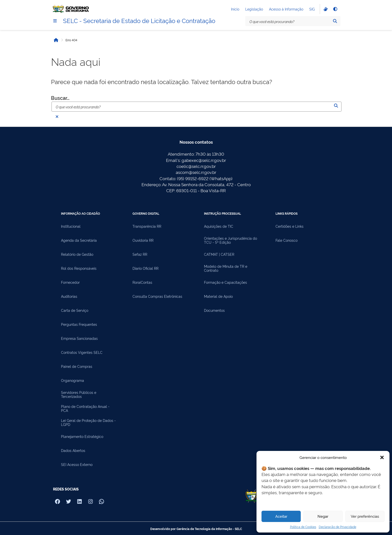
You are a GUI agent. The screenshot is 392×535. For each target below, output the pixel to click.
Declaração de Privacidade (337, 527)
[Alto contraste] (335, 9)
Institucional (71, 226)
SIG (312, 9)
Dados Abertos (73, 450)
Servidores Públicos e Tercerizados (79, 394)
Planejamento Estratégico (82, 436)
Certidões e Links (289, 226)
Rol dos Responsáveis (79, 268)
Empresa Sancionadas (79, 338)
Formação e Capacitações (225, 282)
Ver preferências (365, 516)
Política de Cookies (303, 527)
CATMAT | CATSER (219, 254)
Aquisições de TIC (219, 226)
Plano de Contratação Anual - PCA (85, 408)
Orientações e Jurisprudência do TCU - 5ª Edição (230, 240)
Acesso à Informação (286, 9)
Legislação (254, 9)
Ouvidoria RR (143, 240)
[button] (382, 457)
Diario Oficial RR (145, 268)
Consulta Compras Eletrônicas (157, 296)
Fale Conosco (286, 240)
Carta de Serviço (75, 310)
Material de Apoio (218, 296)
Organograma (72, 380)
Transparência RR (147, 226)
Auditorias (69, 296)
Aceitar (281, 516)
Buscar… (60, 98)
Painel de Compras (77, 366)
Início (235, 9)
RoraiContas (142, 282)
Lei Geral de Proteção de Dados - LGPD (88, 422)
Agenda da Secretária (79, 240)
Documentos (214, 310)
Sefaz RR (140, 254)
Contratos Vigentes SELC (82, 352)
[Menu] (55, 21)
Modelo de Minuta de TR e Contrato (226, 268)
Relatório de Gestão (77, 254)
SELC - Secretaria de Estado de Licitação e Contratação (139, 20)
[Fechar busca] (57, 117)
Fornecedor (70, 282)
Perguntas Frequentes (79, 324)
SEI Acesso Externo (77, 464)
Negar (323, 516)
